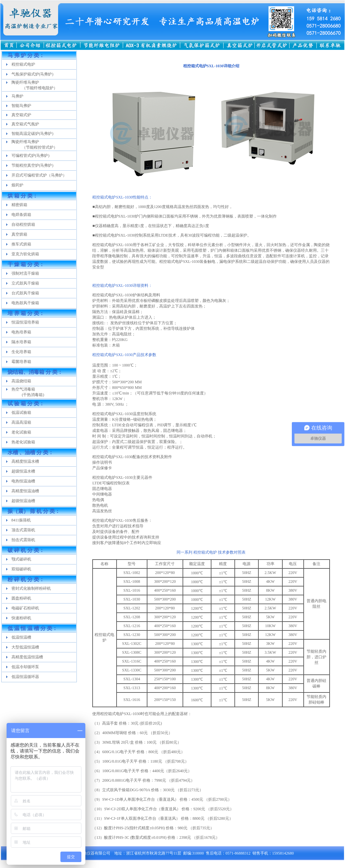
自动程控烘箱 (23, 224)
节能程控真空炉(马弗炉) (32, 165)
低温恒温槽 (21, 637)
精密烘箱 (19, 205)
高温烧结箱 (21, 381)
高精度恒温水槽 (25, 461)
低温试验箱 (21, 413)
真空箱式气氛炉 (25, 124)
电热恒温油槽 (23, 481)
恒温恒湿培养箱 (25, 322)
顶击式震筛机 (23, 530)
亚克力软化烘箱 (25, 254)
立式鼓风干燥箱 (25, 283)
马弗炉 (17, 96)
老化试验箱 (21, 432)
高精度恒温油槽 (25, 491)
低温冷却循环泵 (25, 667)
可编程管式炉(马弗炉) (31, 156)
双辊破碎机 (21, 569)
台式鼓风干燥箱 (25, 293)
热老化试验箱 (23, 442)
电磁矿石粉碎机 (25, 608)
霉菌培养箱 (21, 362)
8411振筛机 (21, 520)
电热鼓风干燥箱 (25, 303)
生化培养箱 (21, 352)
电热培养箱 (21, 332)
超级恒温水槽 (23, 471)
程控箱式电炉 (23, 64)
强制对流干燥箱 (25, 273)
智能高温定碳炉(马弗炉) (32, 134)
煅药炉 (17, 185)
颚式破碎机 (21, 559)
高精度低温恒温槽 (27, 657)
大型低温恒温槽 (25, 647)
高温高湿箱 (21, 422)
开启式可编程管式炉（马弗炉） (39, 175)
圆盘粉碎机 (21, 598)
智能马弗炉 (21, 106)
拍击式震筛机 (23, 540)
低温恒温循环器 (25, 677)
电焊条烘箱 (21, 215)
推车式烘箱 (21, 244)
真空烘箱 (19, 234)
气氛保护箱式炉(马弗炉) (32, 74)
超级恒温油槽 (23, 501)
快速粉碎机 (21, 618)
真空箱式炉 (21, 115)
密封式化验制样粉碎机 (31, 588)
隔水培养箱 (21, 342)
